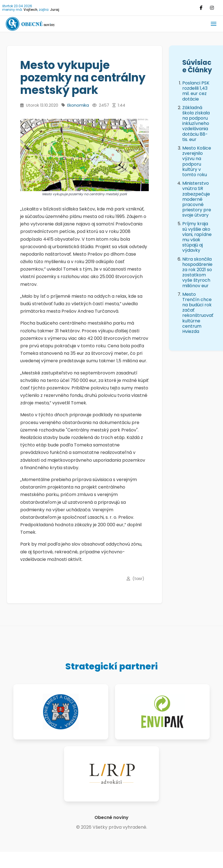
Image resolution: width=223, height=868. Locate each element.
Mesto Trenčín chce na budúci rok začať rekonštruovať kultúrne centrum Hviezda (198, 313)
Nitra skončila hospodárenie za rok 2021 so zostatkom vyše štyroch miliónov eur (197, 272)
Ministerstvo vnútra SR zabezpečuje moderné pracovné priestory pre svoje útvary (197, 199)
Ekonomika (78, 105)
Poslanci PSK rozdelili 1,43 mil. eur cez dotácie (196, 91)
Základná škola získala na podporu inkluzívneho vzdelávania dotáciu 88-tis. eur (196, 124)
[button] (214, 24)
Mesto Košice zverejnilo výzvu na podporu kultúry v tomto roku (197, 161)
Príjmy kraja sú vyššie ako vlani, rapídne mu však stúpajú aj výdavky (197, 237)
